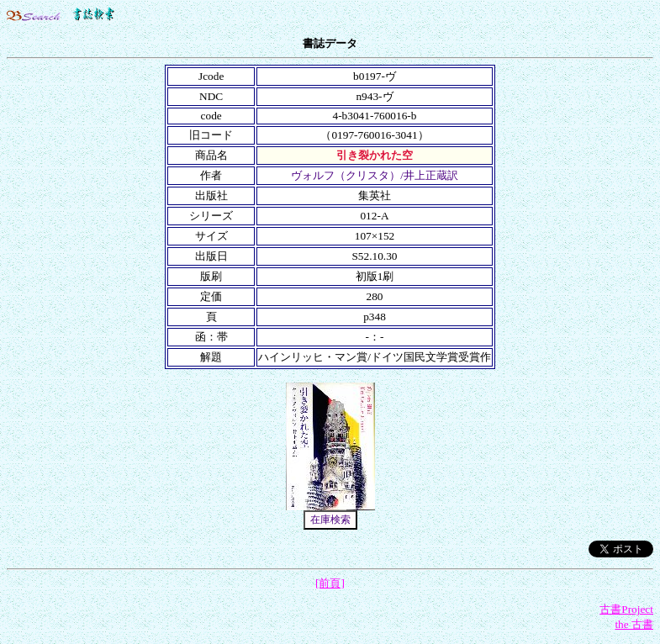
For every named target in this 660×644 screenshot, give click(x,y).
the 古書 (634, 624)
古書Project (626, 609)
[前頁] (330, 583)
